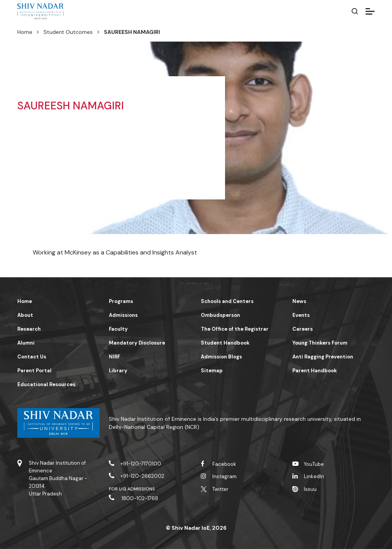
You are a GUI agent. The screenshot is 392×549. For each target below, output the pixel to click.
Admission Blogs (221, 357)
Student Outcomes (68, 32)
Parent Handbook (315, 371)
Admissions (123, 315)
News (299, 301)
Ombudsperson (220, 315)
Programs (121, 301)
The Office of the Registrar (235, 329)
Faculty (118, 329)
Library (118, 371)
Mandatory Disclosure (137, 343)
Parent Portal (34, 371)
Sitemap (212, 371)
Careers (303, 329)
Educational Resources (46, 384)
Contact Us (32, 357)
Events (301, 315)
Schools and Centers (227, 301)
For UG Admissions (132, 489)
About (25, 315)
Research (29, 329)
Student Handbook (225, 343)
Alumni (26, 343)
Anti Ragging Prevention (323, 357)
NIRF (114, 357)
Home (25, 32)
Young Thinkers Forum (320, 343)
